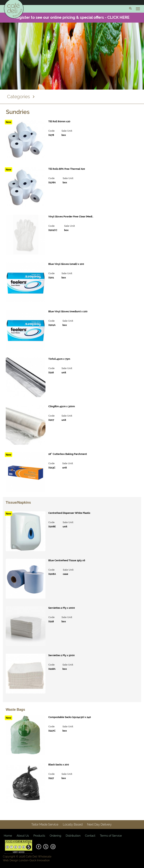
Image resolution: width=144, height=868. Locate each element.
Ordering (55, 836)
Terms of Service (111, 836)
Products (39, 836)
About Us (23, 836)
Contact (90, 836)
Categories (21, 97)
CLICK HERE (118, 17)
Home (8, 836)
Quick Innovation (40, 860)
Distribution (73, 836)
